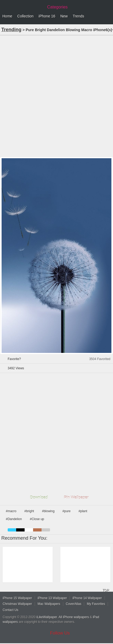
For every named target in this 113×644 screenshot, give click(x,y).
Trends (78, 16)
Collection (25, 16)
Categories (57, 7)
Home (7, 16)
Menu (108, 16)
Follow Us (60, 633)
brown (37, 530)
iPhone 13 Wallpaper (52, 598)
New (64, 16)
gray (46, 530)
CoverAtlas (74, 604)
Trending (11, 30)
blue (12, 530)
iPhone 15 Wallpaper (17, 598)
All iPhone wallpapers (74, 617)
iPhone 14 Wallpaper (87, 598)
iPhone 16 (47, 16)
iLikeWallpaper (47, 617)
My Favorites (96, 604)
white (29, 530)
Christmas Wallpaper (17, 604)
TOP (106, 590)
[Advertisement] (56, 95)
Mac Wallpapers (49, 604)
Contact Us (10, 610)
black (20, 530)
